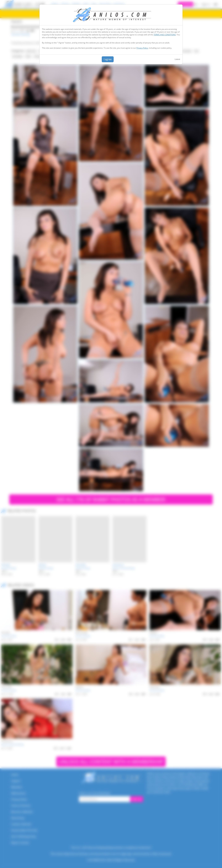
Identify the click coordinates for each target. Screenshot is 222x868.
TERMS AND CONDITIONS (165, 35)
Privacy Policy (142, 48)
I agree (108, 59)
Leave (177, 59)
